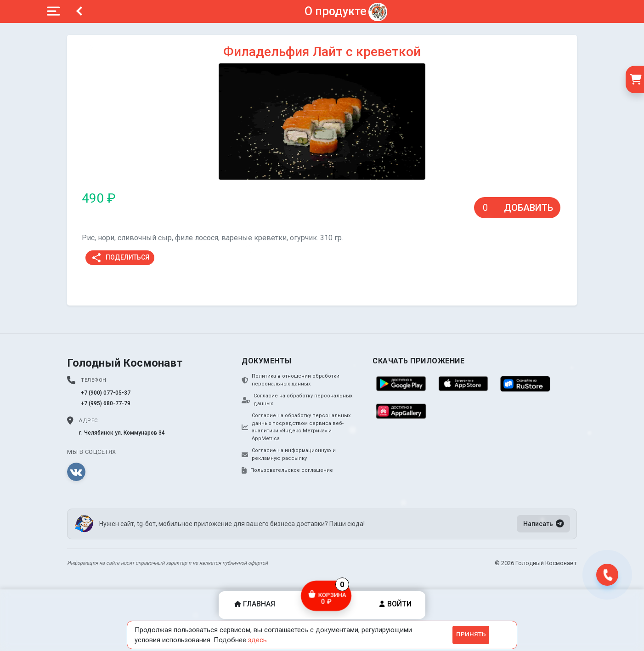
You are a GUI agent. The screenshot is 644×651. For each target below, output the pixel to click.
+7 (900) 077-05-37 (106, 393)
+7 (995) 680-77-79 (106, 403)
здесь (257, 640)
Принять (471, 634)
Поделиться (120, 258)
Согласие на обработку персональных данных (297, 400)
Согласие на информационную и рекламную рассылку (289, 454)
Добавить (528, 208)
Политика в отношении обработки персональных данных (291, 380)
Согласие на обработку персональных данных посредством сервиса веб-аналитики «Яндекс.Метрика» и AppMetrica (296, 427)
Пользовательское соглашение (287, 470)
